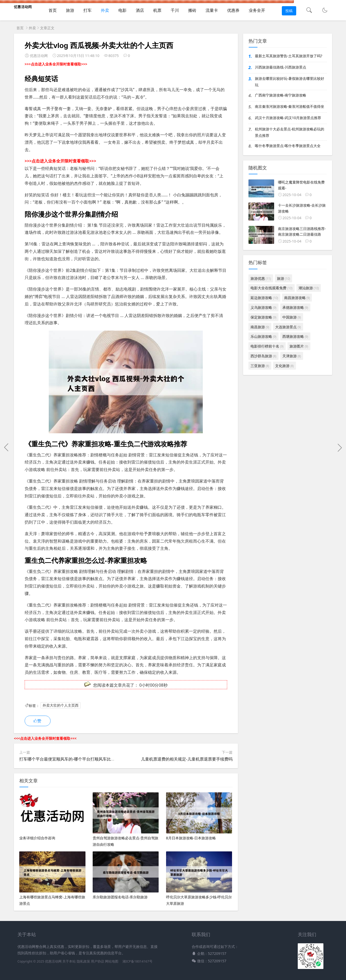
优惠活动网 (53, 961)
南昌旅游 (260, 327)
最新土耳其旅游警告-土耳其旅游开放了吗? (289, 56)
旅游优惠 (261, 278)
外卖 (105, 10)
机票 (157, 10)
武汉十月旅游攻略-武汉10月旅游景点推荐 (288, 118)
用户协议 (98, 961)
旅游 (70, 10)
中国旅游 (292, 317)
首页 (53, 10)
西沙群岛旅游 (263, 356)
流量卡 (212, 10)
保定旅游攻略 (263, 317)
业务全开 (257, 10)
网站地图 (112, 961)
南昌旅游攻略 (297, 298)
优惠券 (233, 10)
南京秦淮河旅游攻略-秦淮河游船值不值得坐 (290, 106)
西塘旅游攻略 (295, 336)
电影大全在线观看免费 (271, 288)
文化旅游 (284, 366)
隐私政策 (83, 961)
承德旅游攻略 (295, 307)
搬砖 (192, 10)
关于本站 (69, 961)
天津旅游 (292, 356)
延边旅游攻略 (264, 298)
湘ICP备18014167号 (137, 961)
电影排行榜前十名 (267, 346)
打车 (88, 10)
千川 (175, 10)
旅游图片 (299, 346)
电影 (122, 10)
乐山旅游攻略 (263, 336)
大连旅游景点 (288, 327)
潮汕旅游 (309, 288)
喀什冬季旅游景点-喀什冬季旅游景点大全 (288, 146)
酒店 (140, 10)
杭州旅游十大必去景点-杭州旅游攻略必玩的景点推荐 (290, 132)
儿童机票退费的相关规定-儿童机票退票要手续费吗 (187, 759)
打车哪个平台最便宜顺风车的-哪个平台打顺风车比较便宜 (71, 759)
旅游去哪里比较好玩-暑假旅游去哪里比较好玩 (290, 82)
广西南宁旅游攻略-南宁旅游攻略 (281, 95)
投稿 (289, 11)
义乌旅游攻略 (263, 307)
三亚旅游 (260, 366)
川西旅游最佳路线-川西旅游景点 (281, 67)
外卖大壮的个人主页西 (61, 705)
